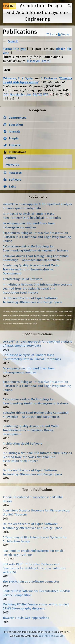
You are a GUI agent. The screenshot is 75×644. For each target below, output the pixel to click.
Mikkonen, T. (11, 79)
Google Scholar (20, 95)
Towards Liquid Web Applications (26, 618)
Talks (12, 187)
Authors (11, 158)
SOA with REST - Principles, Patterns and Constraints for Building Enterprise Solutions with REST (34, 568)
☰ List (51, 35)
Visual (64, 35)
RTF (69, 49)
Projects (15, 145)
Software (15, 180)
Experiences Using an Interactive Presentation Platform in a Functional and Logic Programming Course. (37, 237)
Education (16, 125)
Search (13, 41)
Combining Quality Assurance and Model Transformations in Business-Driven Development (31, 270)
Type (23, 49)
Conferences (18, 118)
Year (6, 53)
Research (15, 173)
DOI (6, 95)
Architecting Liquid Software (22, 279)
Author (7, 49)
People (14, 139)
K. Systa (27, 79)
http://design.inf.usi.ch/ (51, 636)
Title (16, 49)
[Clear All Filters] (39, 61)
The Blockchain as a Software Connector (31, 582)
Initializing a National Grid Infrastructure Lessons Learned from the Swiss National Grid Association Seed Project (37, 289)
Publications (18, 152)
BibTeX (61, 49)
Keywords (12, 165)
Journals (14, 132)
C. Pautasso (49, 79)
